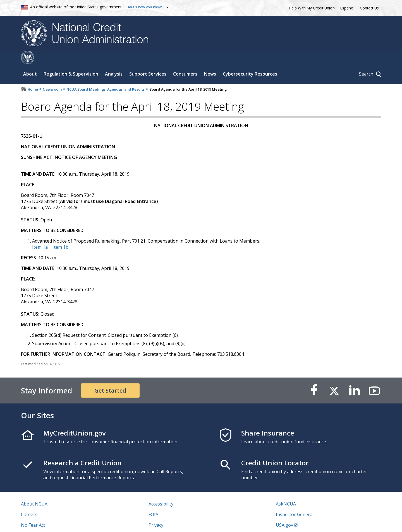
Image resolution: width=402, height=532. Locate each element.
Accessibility (161, 490)
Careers (29, 501)
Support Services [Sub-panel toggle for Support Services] (148, 61)
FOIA (153, 501)
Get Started (110, 377)
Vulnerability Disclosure (46, 522)
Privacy (156, 512)
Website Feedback (167, 522)
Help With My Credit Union (311, 7)
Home (33, 76)
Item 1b (60, 234)
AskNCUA (286, 490)
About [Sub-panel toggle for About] (30, 61)
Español (347, 8)
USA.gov (284, 512)
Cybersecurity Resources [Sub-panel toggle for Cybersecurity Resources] (250, 61)
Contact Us (369, 8)
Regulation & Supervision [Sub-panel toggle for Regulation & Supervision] (71, 61)
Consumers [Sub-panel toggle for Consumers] (185, 61)
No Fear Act (33, 512)
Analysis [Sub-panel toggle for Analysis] (114, 61)
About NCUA (34, 490)
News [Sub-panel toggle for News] (210, 61)
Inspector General (295, 501)
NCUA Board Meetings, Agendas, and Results (106, 76)
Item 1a (40, 234)
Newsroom (52, 76)
